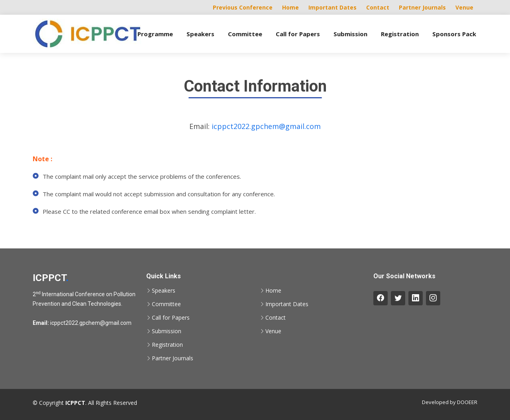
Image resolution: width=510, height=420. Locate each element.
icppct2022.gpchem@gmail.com (266, 126)
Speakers (200, 34)
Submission (350, 34)
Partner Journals (422, 7)
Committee (245, 34)
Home (290, 7)
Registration (400, 34)
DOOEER (467, 402)
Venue (464, 7)
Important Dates (332, 7)
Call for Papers (298, 34)
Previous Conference (243, 7)
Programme (155, 34)
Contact (378, 7)
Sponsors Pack (454, 34)
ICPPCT (51, 278)
